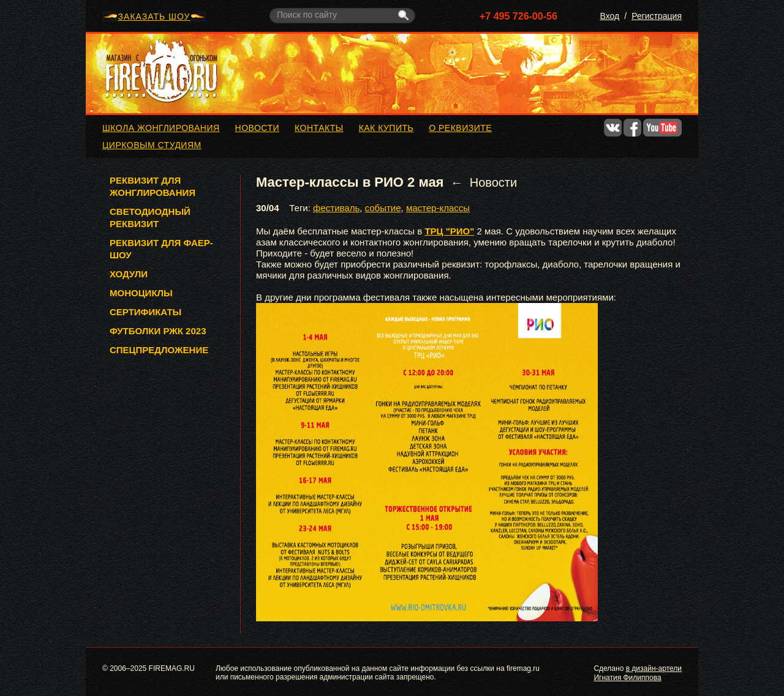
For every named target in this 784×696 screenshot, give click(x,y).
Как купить (386, 128)
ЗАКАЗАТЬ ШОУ (154, 17)
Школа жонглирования (161, 128)
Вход (610, 16)
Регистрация (657, 16)
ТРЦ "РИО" (449, 231)
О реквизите (460, 128)
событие (383, 208)
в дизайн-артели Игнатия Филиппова (638, 673)
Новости (258, 128)
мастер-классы (438, 208)
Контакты (319, 128)
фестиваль (336, 208)
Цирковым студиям (152, 145)
